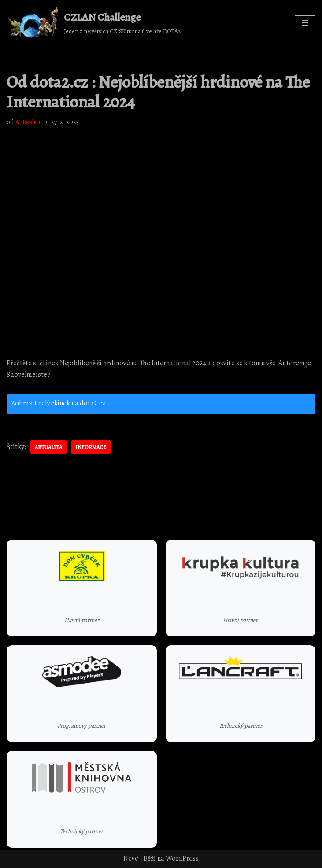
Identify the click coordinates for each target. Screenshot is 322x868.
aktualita (48, 447)
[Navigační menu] (305, 23)
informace (91, 447)
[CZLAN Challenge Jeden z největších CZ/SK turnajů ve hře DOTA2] (94, 23)
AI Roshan (29, 122)
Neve (131, 858)
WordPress (182, 858)
